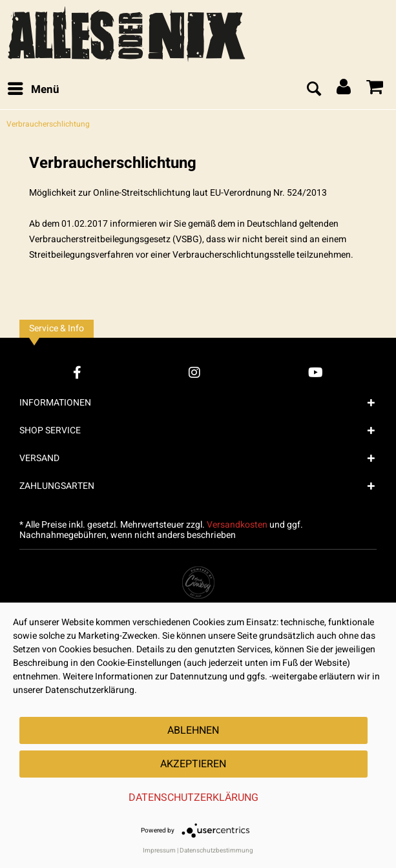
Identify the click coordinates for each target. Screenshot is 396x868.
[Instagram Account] (194, 372)
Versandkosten (237, 525)
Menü (34, 88)
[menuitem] (33, 90)
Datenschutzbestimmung (216, 851)
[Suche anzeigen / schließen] (313, 90)
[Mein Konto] (344, 90)
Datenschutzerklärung (193, 798)
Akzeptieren (193, 764)
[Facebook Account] (77, 372)
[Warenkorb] (375, 90)
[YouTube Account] (316, 372)
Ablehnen (193, 730)
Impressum (159, 851)
